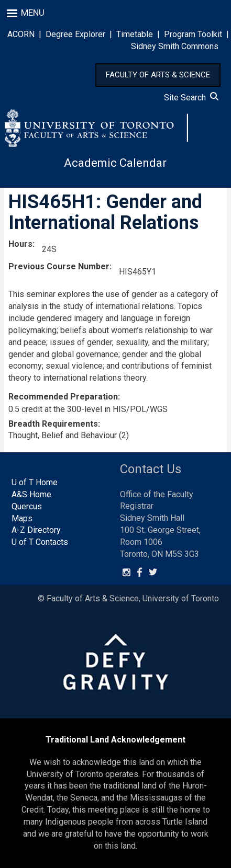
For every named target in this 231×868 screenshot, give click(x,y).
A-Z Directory (36, 530)
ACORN (21, 34)
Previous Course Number (59, 266)
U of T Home (35, 482)
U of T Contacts (40, 542)
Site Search (191, 98)
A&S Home (31, 494)
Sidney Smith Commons (175, 46)
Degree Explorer (75, 34)
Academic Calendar (115, 163)
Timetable (135, 34)
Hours (20, 244)
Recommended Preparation (63, 397)
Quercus (27, 506)
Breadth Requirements (53, 424)
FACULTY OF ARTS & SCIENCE (158, 75)
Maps (22, 518)
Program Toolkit (193, 34)
